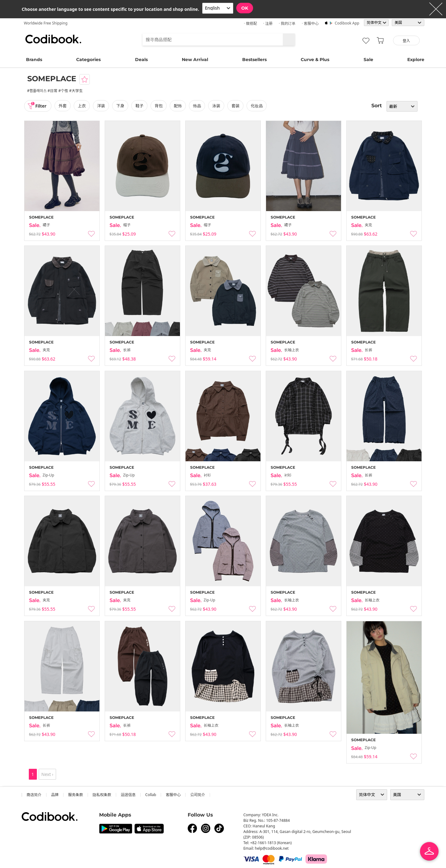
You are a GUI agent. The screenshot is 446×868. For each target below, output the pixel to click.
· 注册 (268, 23)
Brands (34, 60)
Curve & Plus (315, 60)
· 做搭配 (250, 23)
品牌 (55, 795)
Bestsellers (254, 60)
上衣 (82, 106)
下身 (121, 106)
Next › (48, 774)
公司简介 (198, 795)
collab (151, 795)
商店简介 (34, 795)
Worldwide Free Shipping (46, 23)
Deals (141, 60)
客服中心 (173, 795)
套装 (236, 106)
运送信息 (128, 795)
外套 (63, 106)
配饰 (178, 106)
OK (245, 8)
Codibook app (347, 23)
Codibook (53, 39)
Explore (416, 60)
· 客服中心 (310, 23)
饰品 (198, 106)
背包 (159, 106)
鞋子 (140, 106)
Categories (88, 60)
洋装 (102, 106)
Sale (368, 60)
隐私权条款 (102, 795)
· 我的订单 (287, 23)
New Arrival (195, 60)
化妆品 (258, 106)
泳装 (217, 106)
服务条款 (76, 795)
